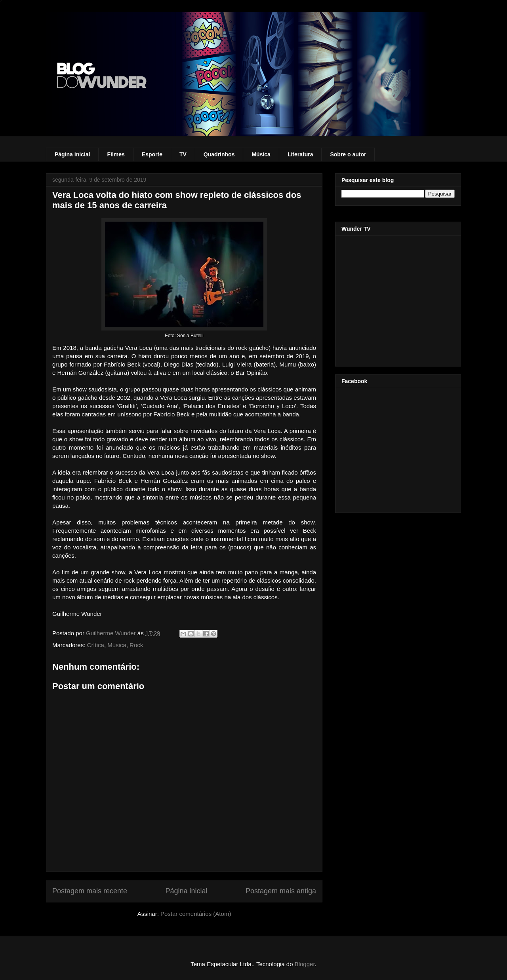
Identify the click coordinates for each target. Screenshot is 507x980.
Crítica (96, 645)
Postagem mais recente (90, 891)
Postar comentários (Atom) (196, 914)
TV (183, 154)
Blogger (305, 964)
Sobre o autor (348, 154)
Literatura (300, 154)
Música (261, 154)
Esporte (152, 154)
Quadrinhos (219, 154)
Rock (136, 645)
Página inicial (72, 154)
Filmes (116, 154)
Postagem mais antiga (281, 891)
